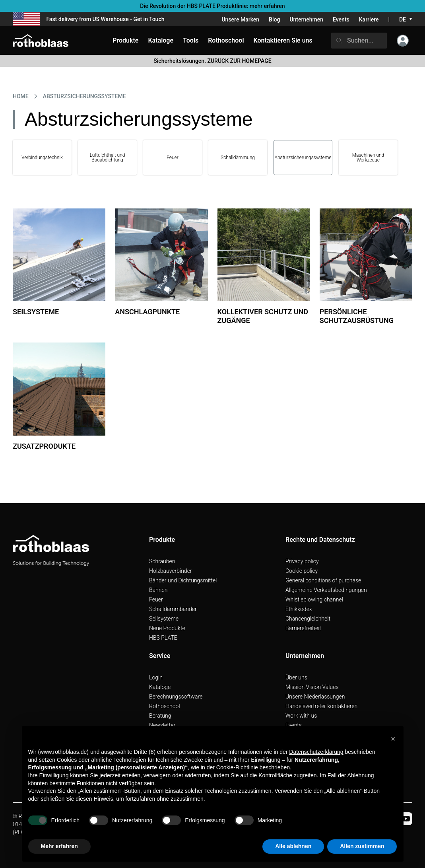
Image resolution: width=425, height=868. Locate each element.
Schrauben (162, 561)
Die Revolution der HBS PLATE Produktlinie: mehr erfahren (212, 6)
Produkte (125, 40)
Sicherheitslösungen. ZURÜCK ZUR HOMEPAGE (212, 61)
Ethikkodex (299, 609)
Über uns (296, 677)
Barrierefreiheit (303, 628)
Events (341, 19)
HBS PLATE (163, 638)
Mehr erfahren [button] (59, 846)
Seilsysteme (164, 619)
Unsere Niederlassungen (315, 697)
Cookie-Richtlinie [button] (237, 767)
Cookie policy (302, 571)
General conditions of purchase (323, 580)
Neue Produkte (167, 628)
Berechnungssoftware (176, 697)
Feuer (156, 599)
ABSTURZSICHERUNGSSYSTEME (84, 96)
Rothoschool (165, 706)
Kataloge (160, 687)
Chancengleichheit (308, 619)
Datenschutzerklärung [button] (316, 752)
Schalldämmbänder (173, 609)
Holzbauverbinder (171, 571)
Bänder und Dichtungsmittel (183, 580)
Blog (274, 19)
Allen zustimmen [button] (362, 846)
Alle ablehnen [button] (293, 846)
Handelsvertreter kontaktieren (321, 706)
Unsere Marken (240, 19)
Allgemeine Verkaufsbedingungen (326, 590)
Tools (191, 40)
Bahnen (158, 590)
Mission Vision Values (312, 687)
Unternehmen (306, 19)
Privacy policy (302, 561)
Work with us (301, 716)
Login (156, 677)
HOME (21, 96)
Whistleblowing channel (314, 599)
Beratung (160, 716)
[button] (393, 739)
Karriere (369, 19)
